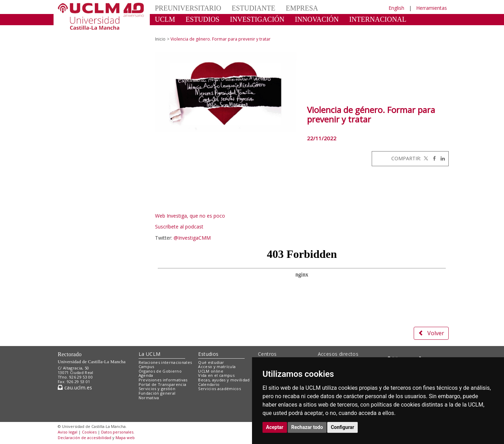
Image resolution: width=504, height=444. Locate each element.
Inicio (160, 39)
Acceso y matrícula (217, 367)
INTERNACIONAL (378, 19)
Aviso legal (68, 432)
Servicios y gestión (157, 389)
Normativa (149, 398)
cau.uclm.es (75, 387)
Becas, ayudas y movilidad (224, 380)
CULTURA (171, 30)
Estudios (208, 354)
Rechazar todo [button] (307, 427)
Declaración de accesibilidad (85, 438)
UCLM (165, 19)
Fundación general (157, 393)
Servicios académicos (219, 389)
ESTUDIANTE (253, 8)
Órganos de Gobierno (160, 371)
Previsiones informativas (163, 380)
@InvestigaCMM (192, 238)
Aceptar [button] (275, 427)
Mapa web (125, 438)
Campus (146, 367)
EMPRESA (302, 8)
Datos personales (117, 432)
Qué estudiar (211, 362)
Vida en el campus (216, 375)
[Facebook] (433, 158)
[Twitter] (425, 158)
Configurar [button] (342, 427)
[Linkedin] (441, 158)
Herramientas (432, 8)
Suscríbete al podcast (179, 227)
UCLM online (211, 371)
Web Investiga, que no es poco (190, 216)
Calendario (209, 384)
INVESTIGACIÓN (257, 19)
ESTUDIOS (202, 19)
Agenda (146, 375)
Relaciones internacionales (165, 362)
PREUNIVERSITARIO (188, 8)
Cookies (89, 432)
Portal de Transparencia (163, 384)
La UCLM (150, 354)
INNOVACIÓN (317, 19)
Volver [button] (431, 333)
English (396, 8)
